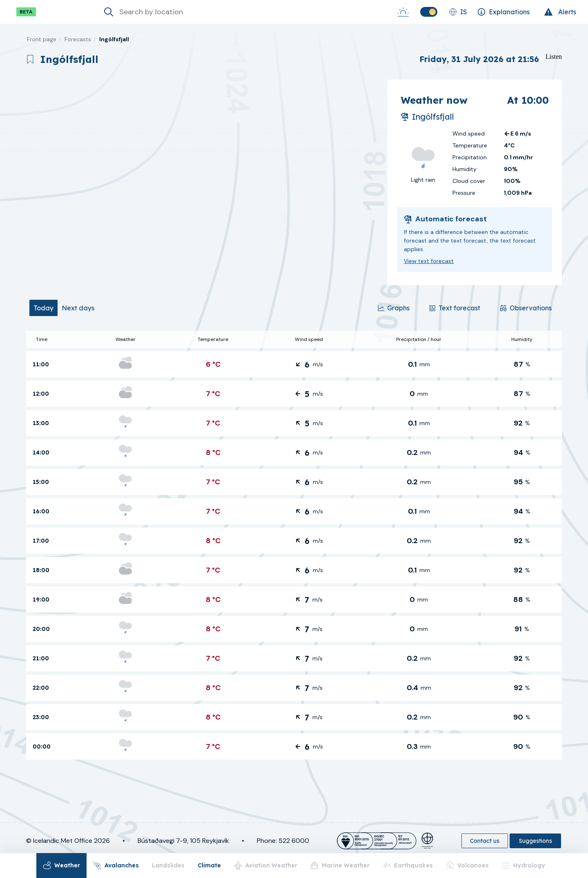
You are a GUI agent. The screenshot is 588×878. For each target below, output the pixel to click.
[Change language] (458, 12)
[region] (204, 182)
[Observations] (526, 308)
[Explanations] (503, 12)
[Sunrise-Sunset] (403, 12)
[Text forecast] (454, 308)
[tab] (43, 308)
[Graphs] (394, 308)
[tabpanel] (294, 545)
